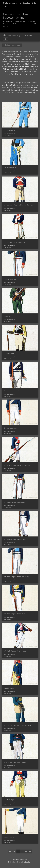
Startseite (4, 35)
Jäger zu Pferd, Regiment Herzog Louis (17, 725)
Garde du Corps (9, 354)
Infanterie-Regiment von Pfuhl (14, 614)
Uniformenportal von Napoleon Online (20, 3)
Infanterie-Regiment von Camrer (15, 540)
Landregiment (9, 837)
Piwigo (24, 859)
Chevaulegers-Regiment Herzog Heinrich (18, 205)
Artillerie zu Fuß (9, 131)
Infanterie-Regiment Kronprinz (14, 502)
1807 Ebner (27, 35)
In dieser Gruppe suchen (12, 45)
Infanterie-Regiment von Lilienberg (16, 577)
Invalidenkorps (9, 688)
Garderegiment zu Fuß (12, 391)
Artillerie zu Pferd (10, 168)
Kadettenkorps (9, 800)
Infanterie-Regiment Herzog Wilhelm (17, 465)
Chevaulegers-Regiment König (14, 242)
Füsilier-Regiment (10, 279)
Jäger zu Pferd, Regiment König (15, 762)
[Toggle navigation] (6, 7)
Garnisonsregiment (10, 428)
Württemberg (14, 35)
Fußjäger (7, 317)
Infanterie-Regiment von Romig (15, 651)
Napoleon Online (16, 862)
